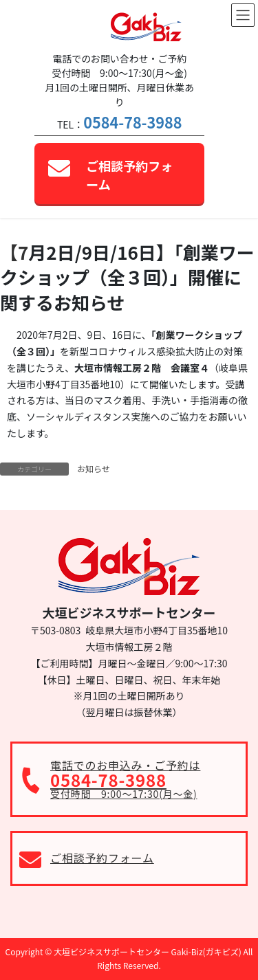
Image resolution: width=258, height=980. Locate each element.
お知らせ (94, 468)
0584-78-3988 (132, 122)
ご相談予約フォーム (129, 175)
